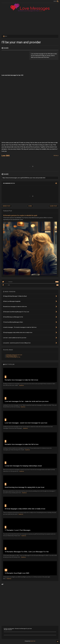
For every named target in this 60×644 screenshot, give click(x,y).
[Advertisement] (30, 23)
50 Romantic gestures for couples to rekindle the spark (20, 215)
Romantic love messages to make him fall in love (22, 444)
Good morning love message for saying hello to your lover (25, 487)
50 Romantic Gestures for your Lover (14, 355)
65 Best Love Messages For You (13, 357)
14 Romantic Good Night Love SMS (17, 573)
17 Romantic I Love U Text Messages (18, 530)
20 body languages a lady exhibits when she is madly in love (25, 509)
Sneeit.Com (33, 641)
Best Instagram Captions (12, 356)
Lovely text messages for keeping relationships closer (23, 466)
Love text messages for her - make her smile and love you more (27, 401)
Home (30, 206)
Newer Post (7, 206)
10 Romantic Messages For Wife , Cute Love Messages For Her (27, 552)
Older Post (53, 206)
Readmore (21, 385)
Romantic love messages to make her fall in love (21, 380)
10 (6, 570)
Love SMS (6, 156)
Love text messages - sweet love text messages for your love (26, 423)
